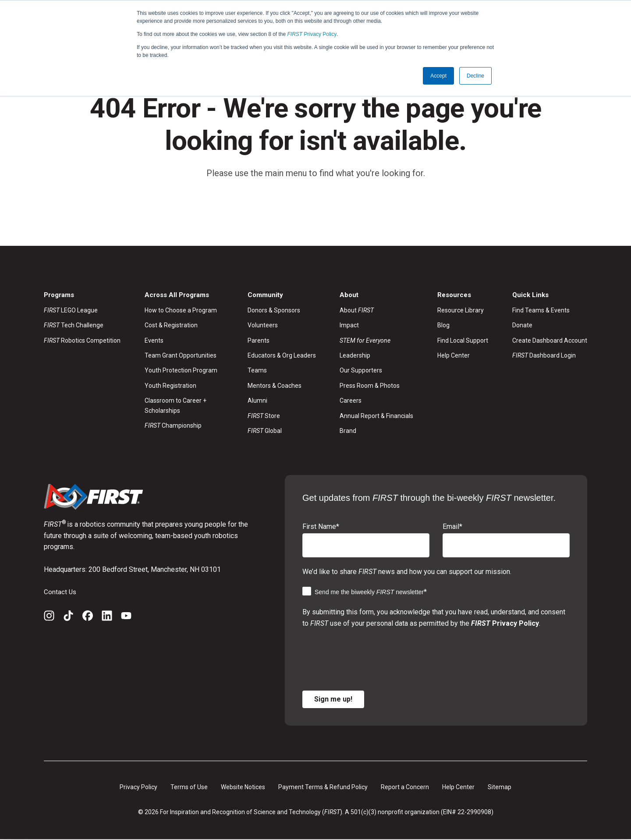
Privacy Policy (312, 34)
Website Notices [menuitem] (243, 787)
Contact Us (60, 592)
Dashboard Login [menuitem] (544, 356)
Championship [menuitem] (173, 426)
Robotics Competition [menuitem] (82, 341)
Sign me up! (333, 700)
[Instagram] (49, 618)
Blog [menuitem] (443, 326)
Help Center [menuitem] (454, 356)
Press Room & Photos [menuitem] (370, 386)
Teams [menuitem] (257, 371)
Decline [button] (475, 76)
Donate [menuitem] (522, 326)
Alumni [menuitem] (257, 401)
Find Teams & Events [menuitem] (541, 311)
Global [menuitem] (265, 432)
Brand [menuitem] (348, 432)
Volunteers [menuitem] (263, 326)
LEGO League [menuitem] (71, 311)
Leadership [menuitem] (355, 356)
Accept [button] (438, 76)
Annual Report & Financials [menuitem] (376, 416)
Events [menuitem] (154, 341)
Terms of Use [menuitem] (189, 787)
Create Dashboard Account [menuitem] (550, 341)
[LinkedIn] (107, 618)
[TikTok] (68, 618)
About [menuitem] (357, 311)
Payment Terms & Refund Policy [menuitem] (323, 787)
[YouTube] (126, 618)
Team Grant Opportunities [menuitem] (181, 356)
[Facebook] (88, 618)
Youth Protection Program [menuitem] (181, 371)
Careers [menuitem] (351, 401)
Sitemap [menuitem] (500, 787)
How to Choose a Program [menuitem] (181, 311)
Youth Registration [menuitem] (170, 386)
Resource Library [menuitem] (461, 311)
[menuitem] (376, 341)
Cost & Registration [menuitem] (171, 326)
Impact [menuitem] (349, 326)
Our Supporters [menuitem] (361, 371)
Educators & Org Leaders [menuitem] (282, 356)
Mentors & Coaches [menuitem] (275, 386)
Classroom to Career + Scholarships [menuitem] (175, 406)
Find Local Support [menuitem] (463, 341)
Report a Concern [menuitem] (405, 787)
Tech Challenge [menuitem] (74, 326)
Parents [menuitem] (259, 341)
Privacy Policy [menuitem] (138, 787)
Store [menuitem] (264, 416)
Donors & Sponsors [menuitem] (274, 311)
